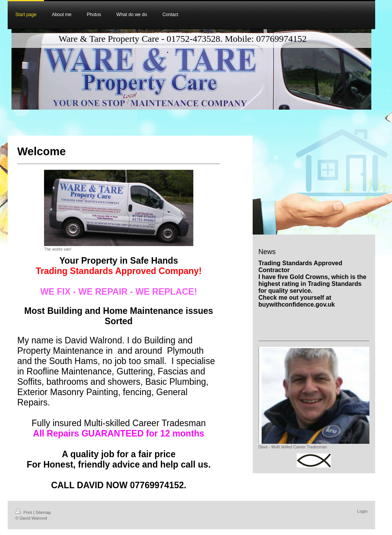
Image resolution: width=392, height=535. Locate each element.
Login (362, 511)
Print (24, 512)
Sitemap (43, 512)
